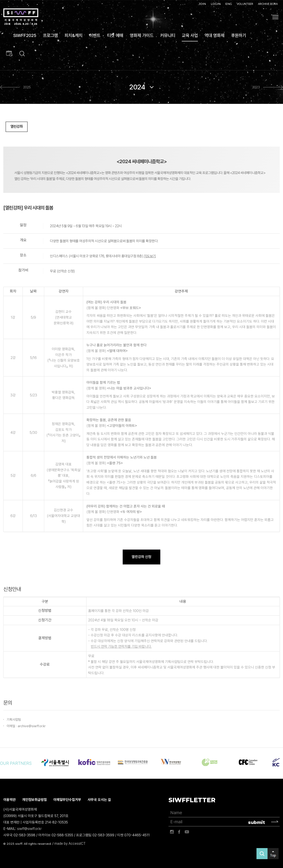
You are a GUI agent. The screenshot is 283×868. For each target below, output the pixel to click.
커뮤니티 (168, 35)
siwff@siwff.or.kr (29, 829)
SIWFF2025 (25, 35)
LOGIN (216, 4)
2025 (27, 87)
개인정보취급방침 (34, 800)
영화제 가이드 (142, 35)
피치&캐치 (74, 35)
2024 (137, 87)
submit (257, 822)
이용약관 (10, 800)
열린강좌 (17, 127)
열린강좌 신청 (141, 557)
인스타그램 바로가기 (172, 832)
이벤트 (95, 35)
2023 (256, 87)
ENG (229, 4)
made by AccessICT (70, 844)
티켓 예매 (115, 35)
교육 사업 (190, 35)
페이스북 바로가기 (179, 832)
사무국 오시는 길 (99, 800)
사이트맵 (275, 17)
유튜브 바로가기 (187, 832)
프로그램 (50, 35)
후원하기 (239, 35)
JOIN (202, 4)
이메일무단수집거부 (67, 800)
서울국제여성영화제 (21, 17)
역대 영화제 (214, 35)
